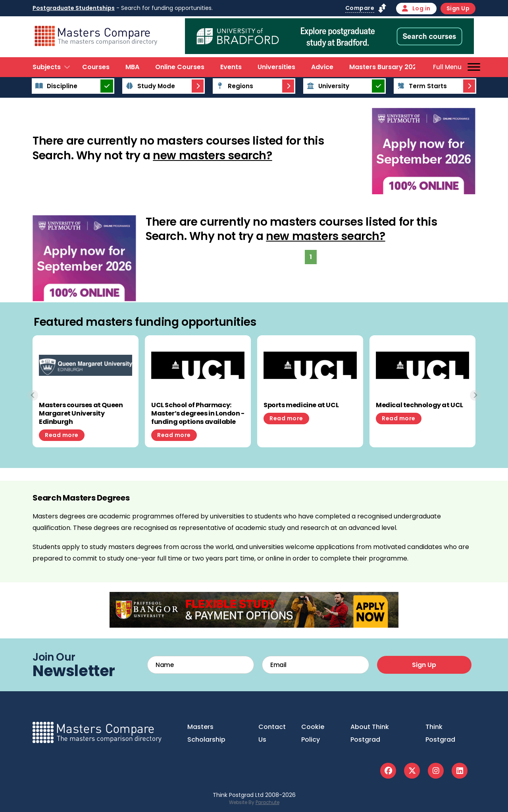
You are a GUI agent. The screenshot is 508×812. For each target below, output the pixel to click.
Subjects (47, 67)
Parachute (267, 802)
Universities (276, 67)
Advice (322, 67)
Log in (416, 8)
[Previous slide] (33, 395)
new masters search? (212, 156)
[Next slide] (475, 395)
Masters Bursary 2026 (385, 67)
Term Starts (421, 86)
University (327, 86)
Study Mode (149, 86)
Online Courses (180, 67)
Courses (96, 67)
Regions (234, 86)
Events (231, 67)
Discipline (55, 86)
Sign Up (458, 8)
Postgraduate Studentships (74, 8)
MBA (132, 67)
